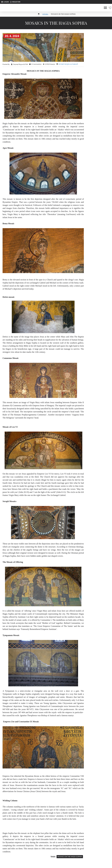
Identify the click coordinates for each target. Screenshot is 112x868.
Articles (45, 14)
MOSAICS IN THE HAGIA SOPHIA (70, 857)
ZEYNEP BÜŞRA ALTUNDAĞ (68, 64)
